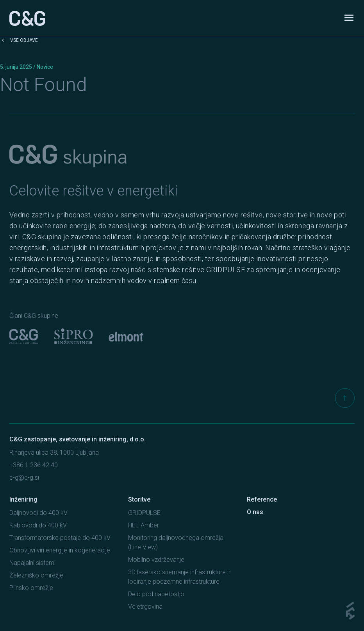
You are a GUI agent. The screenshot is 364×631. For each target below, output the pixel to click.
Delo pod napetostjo (156, 594)
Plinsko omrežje (31, 588)
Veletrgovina (145, 607)
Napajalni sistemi (32, 563)
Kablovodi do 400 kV (38, 525)
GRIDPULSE (144, 513)
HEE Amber (144, 525)
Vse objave (19, 40)
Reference (262, 499)
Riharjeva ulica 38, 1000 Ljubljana (54, 453)
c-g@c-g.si (24, 478)
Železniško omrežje (36, 575)
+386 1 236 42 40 (34, 465)
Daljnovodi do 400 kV (38, 513)
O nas (255, 512)
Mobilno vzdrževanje (156, 560)
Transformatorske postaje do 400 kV (60, 538)
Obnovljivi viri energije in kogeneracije (60, 550)
